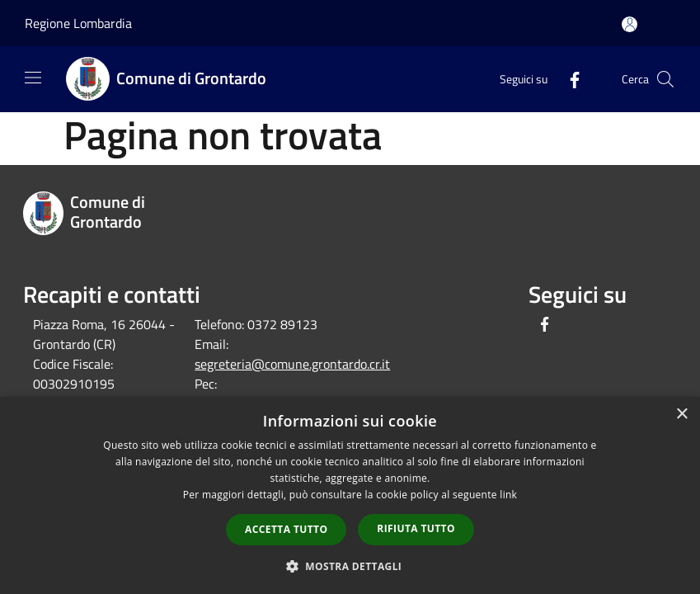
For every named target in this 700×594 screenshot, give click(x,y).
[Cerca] (665, 79)
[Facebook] (568, 79)
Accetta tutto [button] (286, 529)
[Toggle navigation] (33, 78)
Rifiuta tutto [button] (416, 528)
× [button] (681, 415)
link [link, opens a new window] (508, 495)
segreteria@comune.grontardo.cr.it (292, 364)
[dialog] (350, 495)
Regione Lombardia (78, 23)
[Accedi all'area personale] (630, 24)
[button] (350, 566)
